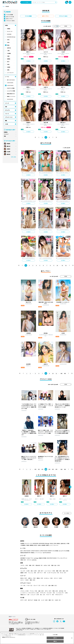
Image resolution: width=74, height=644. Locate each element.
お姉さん (32, 578)
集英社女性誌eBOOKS (11, 94)
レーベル (7, 77)
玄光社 (8, 40)
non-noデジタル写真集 (11, 91)
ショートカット (50, 571)
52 (66, 265)
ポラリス (29, 560)
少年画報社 (9, 53)
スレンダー (25, 571)
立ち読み (28, 61)
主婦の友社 (9, 48)
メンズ (44, 600)
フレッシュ (32, 573)
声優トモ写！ (24, 560)
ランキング (6, 134)
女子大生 (62, 591)
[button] (70, 487)
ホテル (44, 585)
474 (49, 469)
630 (65, 469)
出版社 (6, 25)
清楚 (23, 580)
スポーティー (42, 573)
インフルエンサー (62, 593)
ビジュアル (7, 110)
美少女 (24, 578)
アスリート (50, 595)
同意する (55, 641)
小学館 (8, 51)
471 (39, 469)
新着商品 (6, 132)
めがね (47, 565)
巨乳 (34, 571)
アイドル (33, 591)
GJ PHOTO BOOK (10, 85)
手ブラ (24, 600)
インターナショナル (53, 573)
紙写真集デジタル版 (25, 558)
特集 (5, 136)
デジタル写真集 (10, 15)
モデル (48, 591)
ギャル (63, 573)
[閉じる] (72, 638)
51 (62, 265)
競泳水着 (39, 565)
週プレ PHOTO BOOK (11, 80)
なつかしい (48, 578)
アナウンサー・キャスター (48, 593)
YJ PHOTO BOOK (10, 83)
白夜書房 (9, 67)
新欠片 (8, 62)
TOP (3, 6)
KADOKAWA (9, 34)
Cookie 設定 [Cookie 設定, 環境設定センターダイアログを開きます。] (55, 635)
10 (57, 265)
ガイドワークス (10, 31)
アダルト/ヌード (59, 595)
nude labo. (34, 560)
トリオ (30, 585)
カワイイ (58, 578)
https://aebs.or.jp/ (19, 630)
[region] (37, 638)
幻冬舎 (8, 42)
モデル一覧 (13, 157)
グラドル (25, 591)
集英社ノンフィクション (11, 96)
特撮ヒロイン (25, 595)
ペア (23, 585)
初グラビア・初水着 (34, 600)
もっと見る (67, 513)
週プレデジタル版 (10, 17)
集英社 (8, 45)
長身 (65, 571)
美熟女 (40, 578)
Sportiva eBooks (10, 99)
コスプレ (24, 565)
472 (42, 469)
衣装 (6, 107)
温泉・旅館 (53, 585)
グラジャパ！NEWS (10, 21)
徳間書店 (9, 59)
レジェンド (35, 595)
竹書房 (8, 56)
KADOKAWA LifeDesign (11, 37)
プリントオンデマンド (62, 558)
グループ (37, 585)
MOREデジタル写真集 (11, 88)
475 (53, 469)
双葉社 (8, 70)
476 (56, 469)
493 (65, 373)
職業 (6, 121)
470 (35, 469)
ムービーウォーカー (10, 73)
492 (61, 373)
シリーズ (7, 103)
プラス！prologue (34, 558)
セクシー (67, 578)
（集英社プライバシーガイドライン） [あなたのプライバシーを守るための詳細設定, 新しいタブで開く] (9, 637)
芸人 (43, 595)
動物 (51, 600)
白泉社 (8, 64)
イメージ (7, 114)
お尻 (41, 571)
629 (61, 469)
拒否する (55, 638)
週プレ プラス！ (10, 19)
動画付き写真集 (42, 558)
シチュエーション (9, 117)
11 (56, 373)
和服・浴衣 (55, 565)
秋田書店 (9, 29)
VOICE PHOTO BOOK (51, 558)
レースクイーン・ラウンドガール (30, 593)
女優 (41, 591)
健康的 (24, 573)
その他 (6, 124)
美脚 (59, 571)
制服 (32, 565)
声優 (55, 591)
